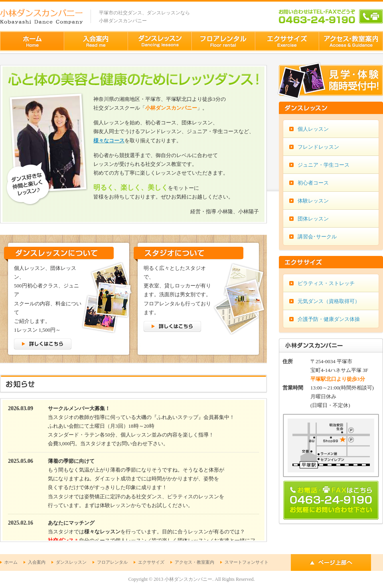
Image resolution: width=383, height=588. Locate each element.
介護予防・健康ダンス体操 (329, 319)
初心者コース (313, 183)
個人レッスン (313, 129)
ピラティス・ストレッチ (326, 283)
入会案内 (37, 562)
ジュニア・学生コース (324, 165)
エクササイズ (151, 562)
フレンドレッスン (318, 147)
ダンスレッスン (71, 562)
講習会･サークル (317, 237)
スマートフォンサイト (247, 562)
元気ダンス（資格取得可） (329, 301)
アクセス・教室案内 (194, 562)
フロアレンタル (112, 562)
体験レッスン (313, 201)
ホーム (11, 562)
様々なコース (109, 141)
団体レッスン (313, 219)
